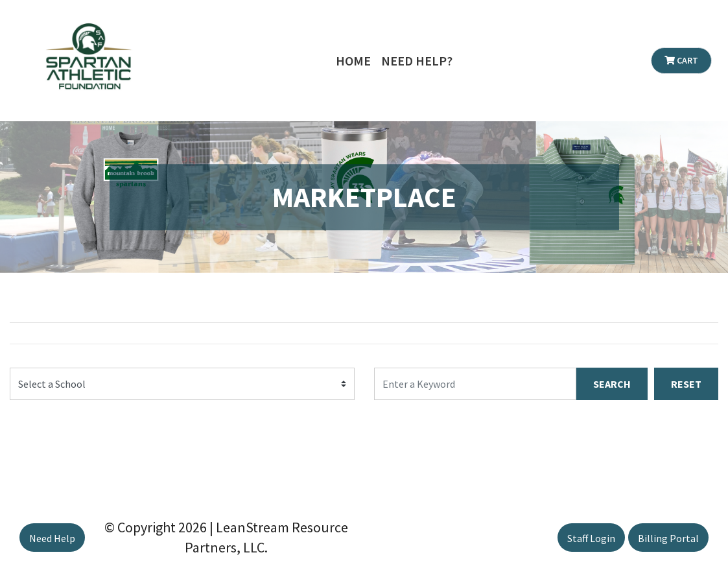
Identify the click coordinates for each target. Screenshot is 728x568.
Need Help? (417, 61)
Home (353, 61)
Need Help (52, 538)
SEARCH (612, 384)
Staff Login (591, 538)
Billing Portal (668, 538)
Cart (681, 60)
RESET (686, 384)
